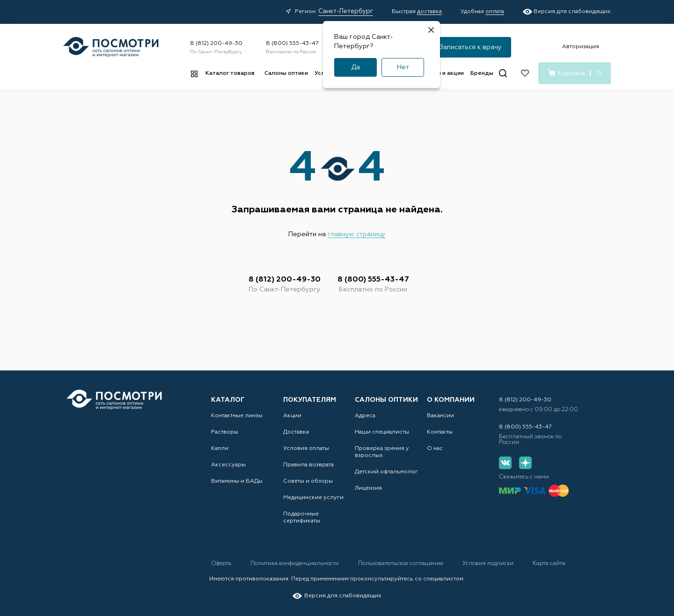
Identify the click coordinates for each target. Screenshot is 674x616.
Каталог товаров (230, 73)
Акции (292, 416)
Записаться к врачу (471, 47)
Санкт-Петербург (346, 11)
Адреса (365, 416)
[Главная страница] (111, 47)
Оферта (222, 564)
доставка (429, 12)
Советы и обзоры (308, 481)
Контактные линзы (237, 416)
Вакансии (440, 416)
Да (355, 67)
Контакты (440, 432)
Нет (403, 67)
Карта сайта (549, 564)
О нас (435, 449)
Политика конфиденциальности (295, 564)
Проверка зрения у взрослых (382, 452)
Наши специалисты (382, 432)
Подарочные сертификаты (302, 518)
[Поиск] (503, 73)
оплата (495, 12)
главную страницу (357, 234)
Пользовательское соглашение (401, 564)
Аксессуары (228, 465)
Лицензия (368, 488)
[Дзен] (525, 463)
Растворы (225, 432)
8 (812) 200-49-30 (216, 43)
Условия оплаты (306, 449)
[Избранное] (525, 73)
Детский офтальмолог (386, 472)
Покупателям (310, 400)
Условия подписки (489, 564)
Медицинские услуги (313, 498)
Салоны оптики (286, 73)
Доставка (296, 432)
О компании (451, 400)
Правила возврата (308, 465)
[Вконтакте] (505, 463)
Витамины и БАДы (237, 481)
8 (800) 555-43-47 (292, 43)
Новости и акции (440, 73)
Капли (220, 449)
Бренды (482, 73)
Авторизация (581, 47)
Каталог (228, 400)
